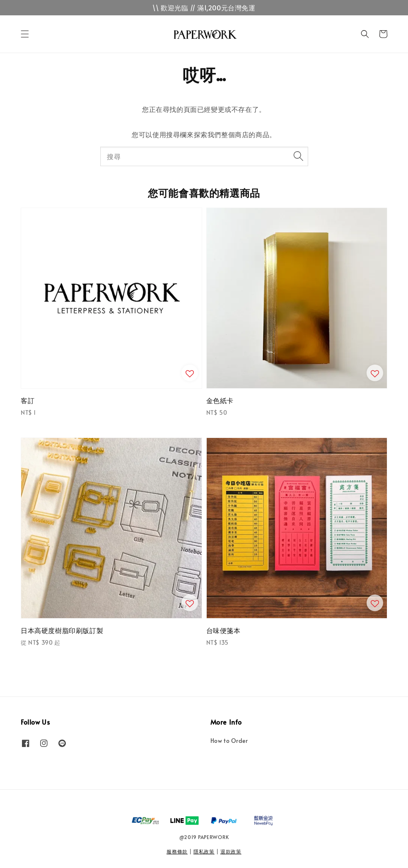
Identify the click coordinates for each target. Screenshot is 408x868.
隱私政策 (204, 851)
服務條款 (177, 851)
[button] (25, 34)
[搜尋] (299, 156)
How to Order (229, 741)
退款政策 (231, 851)
